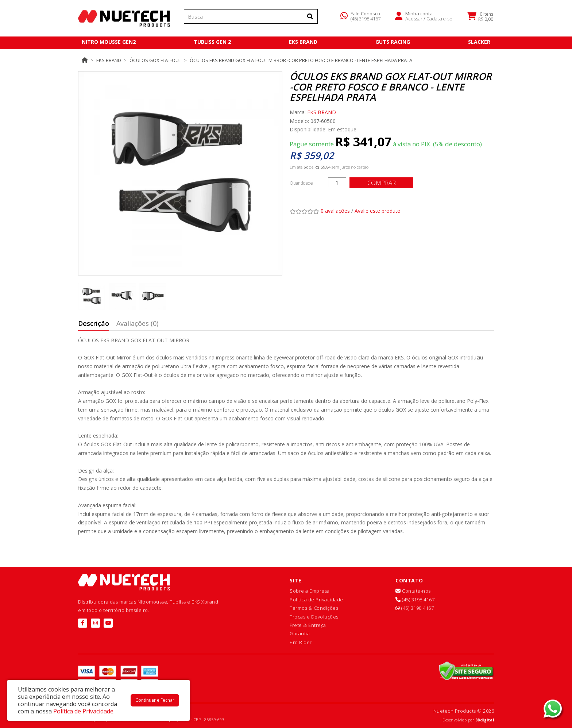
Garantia (300, 633)
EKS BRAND (109, 60)
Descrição (94, 323)
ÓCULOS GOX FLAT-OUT (155, 60)
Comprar (383, 183)
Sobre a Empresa (310, 591)
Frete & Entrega (308, 625)
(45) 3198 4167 (366, 20)
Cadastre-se (439, 20)
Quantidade (301, 183)
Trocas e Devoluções (314, 617)
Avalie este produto (378, 211)
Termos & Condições (314, 608)
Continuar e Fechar (155, 700)
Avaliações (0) (137, 323)
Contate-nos (413, 591)
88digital (485, 720)
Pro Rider (301, 642)
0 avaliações (335, 211)
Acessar (414, 20)
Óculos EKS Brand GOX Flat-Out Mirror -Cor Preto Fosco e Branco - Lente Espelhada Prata (301, 60)
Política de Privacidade (316, 600)
